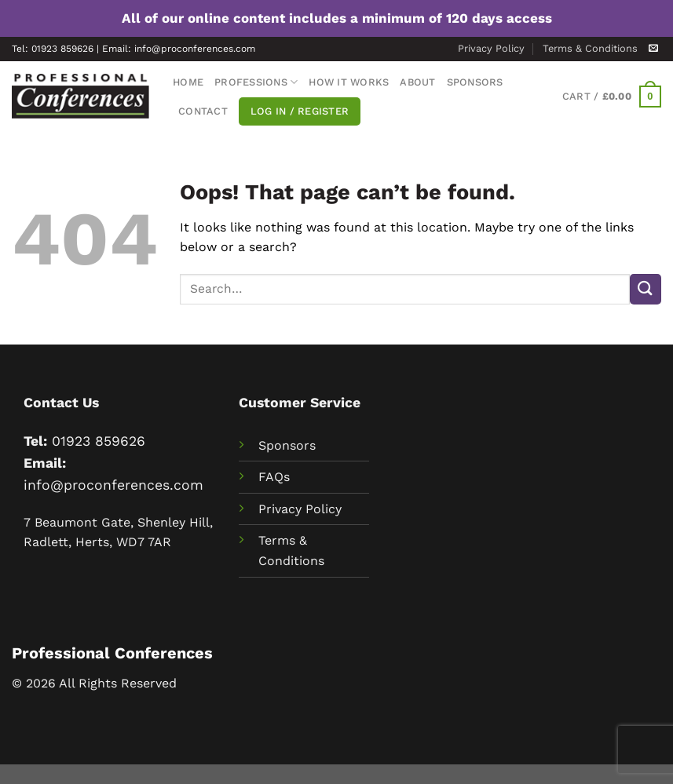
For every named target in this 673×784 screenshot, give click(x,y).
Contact (203, 111)
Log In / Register (300, 111)
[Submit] (646, 289)
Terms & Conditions (590, 48)
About (417, 82)
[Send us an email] (653, 49)
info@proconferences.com (113, 485)
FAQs (274, 477)
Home (188, 82)
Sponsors (475, 82)
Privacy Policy (491, 48)
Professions (256, 82)
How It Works (349, 82)
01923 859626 (99, 441)
